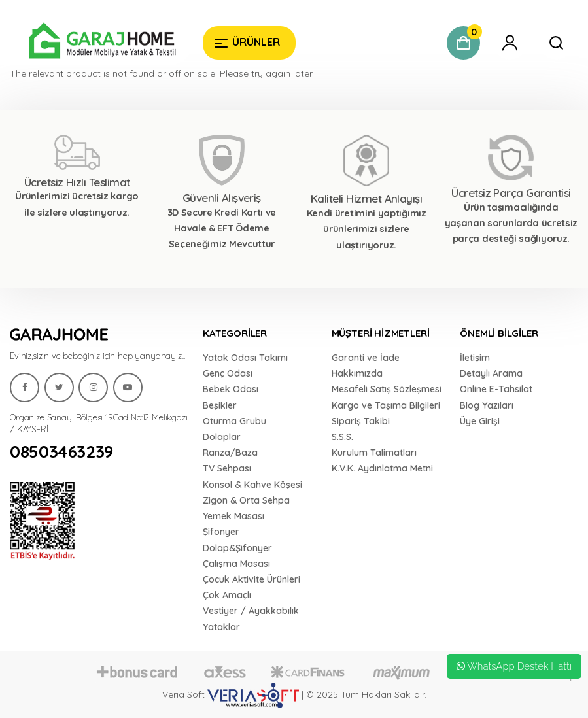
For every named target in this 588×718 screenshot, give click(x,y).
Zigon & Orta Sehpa (246, 500)
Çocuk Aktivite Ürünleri (251, 579)
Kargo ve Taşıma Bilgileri (386, 405)
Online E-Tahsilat (496, 389)
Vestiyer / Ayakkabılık (251, 611)
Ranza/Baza (230, 453)
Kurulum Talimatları (374, 453)
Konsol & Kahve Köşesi (252, 485)
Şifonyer (221, 532)
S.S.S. (342, 437)
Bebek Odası (231, 389)
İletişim (475, 358)
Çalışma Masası (236, 564)
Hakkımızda (357, 373)
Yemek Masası (233, 516)
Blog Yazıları (487, 405)
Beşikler (220, 405)
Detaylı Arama (491, 373)
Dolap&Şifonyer (237, 548)
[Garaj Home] (96, 43)
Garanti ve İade (366, 358)
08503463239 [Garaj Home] (61, 452)
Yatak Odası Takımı (245, 358)
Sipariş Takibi (361, 421)
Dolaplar (222, 437)
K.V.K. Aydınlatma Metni (382, 468)
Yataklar (221, 627)
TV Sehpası (227, 468)
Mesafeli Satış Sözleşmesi (387, 389)
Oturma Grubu (234, 421)
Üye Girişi (480, 421)
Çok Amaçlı (227, 595)
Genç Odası (228, 373)
